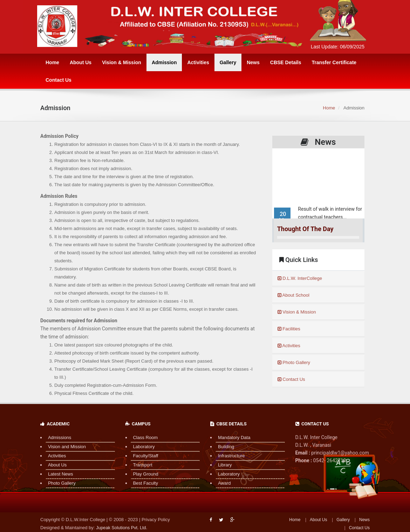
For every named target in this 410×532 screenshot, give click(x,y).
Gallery (228, 62)
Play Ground (143, 474)
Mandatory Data (232, 437)
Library (223, 465)
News (253, 62)
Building (224, 447)
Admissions (57, 437)
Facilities (289, 329)
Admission (164, 62)
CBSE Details (286, 62)
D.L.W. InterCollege (300, 278)
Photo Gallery (294, 362)
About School (293, 295)
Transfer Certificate (334, 62)
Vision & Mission (122, 62)
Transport (140, 465)
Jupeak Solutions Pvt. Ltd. (122, 528)
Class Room (143, 437)
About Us (81, 62)
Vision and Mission (64, 447)
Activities (198, 62)
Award (222, 483)
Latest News (58, 474)
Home (52, 62)
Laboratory (142, 447)
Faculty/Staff (143, 456)
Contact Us (59, 80)
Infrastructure (229, 456)
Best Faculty (143, 483)
